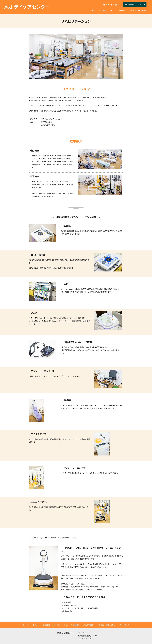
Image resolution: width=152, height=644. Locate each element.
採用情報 (122, 11)
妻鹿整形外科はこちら (135, 5)
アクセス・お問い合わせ (106, 625)
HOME (92, 11)
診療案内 (47, 625)
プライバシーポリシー (31, 625)
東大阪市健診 (88, 625)
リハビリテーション (106, 11)
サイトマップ (124, 625)
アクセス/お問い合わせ (138, 11)
